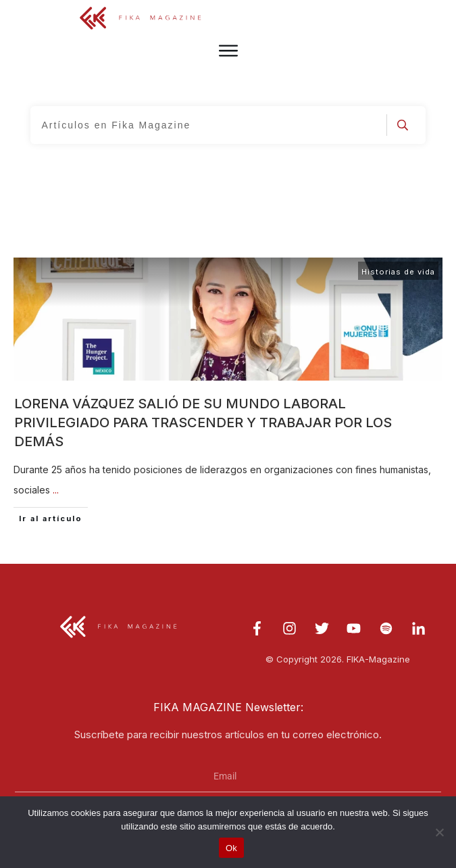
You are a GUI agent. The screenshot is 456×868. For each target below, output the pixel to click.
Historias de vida (398, 272)
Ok (231, 848)
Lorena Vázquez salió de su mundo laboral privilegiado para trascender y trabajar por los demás (203, 423)
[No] (439, 832)
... (56, 490)
